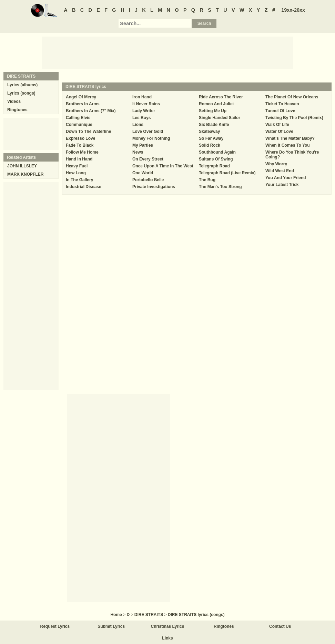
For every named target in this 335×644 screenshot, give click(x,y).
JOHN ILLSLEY (22, 166)
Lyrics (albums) (22, 85)
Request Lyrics (55, 626)
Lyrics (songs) (21, 93)
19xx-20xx (293, 10)
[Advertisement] (167, 52)
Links (167, 638)
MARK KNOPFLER (25, 174)
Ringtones (17, 110)
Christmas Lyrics (168, 626)
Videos (14, 101)
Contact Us (280, 626)
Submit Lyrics (111, 626)
